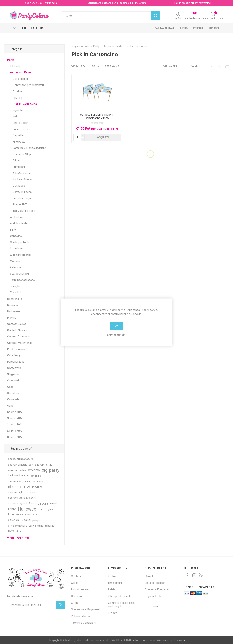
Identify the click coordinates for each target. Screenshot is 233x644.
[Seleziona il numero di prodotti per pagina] (95, 66)
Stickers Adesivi (22, 179)
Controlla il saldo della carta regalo (121, 604)
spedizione (113, 129)
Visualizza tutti (18, 538)
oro (35, 515)
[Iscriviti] (32, 605)
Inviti (16, 116)
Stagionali (13, 374)
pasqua (37, 520)
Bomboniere (15, 299)
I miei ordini (115, 583)
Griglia (220, 66)
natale (28, 515)
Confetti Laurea (17, 324)
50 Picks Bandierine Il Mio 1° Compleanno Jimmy (97, 116)
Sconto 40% (14, 431)
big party (50, 470)
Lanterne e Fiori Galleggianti (29, 148)
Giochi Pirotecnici (20, 255)
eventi (54, 503)
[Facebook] (187, 575)
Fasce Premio (21, 129)
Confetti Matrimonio (19, 343)
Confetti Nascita (17, 330)
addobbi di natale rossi (21, 465)
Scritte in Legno (22, 192)
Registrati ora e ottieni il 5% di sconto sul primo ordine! (117, 3)
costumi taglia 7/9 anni (22, 503)
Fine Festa (19, 142)
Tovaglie (15, 286)
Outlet (11, 406)
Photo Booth (20, 123)
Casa (10, 387)
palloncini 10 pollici (19, 520)
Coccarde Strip (22, 154)
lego (11, 514)
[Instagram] (194, 575)
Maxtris (12, 318)
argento (12, 470)
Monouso (16, 261)
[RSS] (201, 575)
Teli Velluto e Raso (24, 211)
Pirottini (17, 98)
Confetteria (14, 368)
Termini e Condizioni (83, 623)
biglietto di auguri (18, 476)
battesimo (34, 470)
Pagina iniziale (164, 28)
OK (117, 326)
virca (19, 531)
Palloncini (16, 267)
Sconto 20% (14, 418)
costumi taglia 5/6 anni (22, 498)
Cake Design (15, 355)
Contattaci (206, 3)
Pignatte (18, 110)
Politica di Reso (80, 616)
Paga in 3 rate (153, 596)
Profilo (178, 18)
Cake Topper (20, 79)
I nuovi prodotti (80, 589)
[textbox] (106, 16)
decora (43, 503)
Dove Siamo (152, 606)
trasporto (179, 640)
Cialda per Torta (20, 242)
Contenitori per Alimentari (28, 85)
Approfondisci (116, 335)
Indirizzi (113, 589)
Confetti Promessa (19, 337)
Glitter (16, 160)
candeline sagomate (19, 481)
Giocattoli (13, 381)
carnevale (38, 481)
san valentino (36, 526)
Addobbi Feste (19, 223)
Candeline (16, 236)
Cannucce (19, 186)
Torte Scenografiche (22, 280)
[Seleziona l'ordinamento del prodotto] (197, 66)
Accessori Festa (21, 72)
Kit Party (15, 66)
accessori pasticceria (21, 459)
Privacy (112, 613)
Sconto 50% (14, 437)
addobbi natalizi (44, 465)
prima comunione (18, 526)
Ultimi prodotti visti (119, 596)
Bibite (13, 230)
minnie (19, 515)
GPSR (74, 603)
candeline (36, 476)
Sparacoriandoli (19, 274)
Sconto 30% (14, 425)
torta (11, 531)
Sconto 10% (14, 412)
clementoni (17, 487)
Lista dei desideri (155, 583)
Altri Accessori (22, 173)
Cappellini (18, 135)
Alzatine (18, 91)
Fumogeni (19, 167)
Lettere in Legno (23, 198)
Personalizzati (16, 362)
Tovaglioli (16, 293)
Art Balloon (17, 217)
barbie (22, 470)
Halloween (13, 311)
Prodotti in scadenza (20, 349)
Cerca (184, 28)
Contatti (214, 28)
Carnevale (13, 399)
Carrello (150, 576)
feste (12, 509)
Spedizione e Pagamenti (86, 609)
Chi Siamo (77, 596)
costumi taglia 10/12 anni (22, 492)
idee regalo (47, 509)
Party (11, 60)
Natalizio (12, 305)
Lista (227, 66)
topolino (50, 526)
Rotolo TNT (20, 204)
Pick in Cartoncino (25, 104)
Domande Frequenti (157, 589)
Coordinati (16, 249)
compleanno (34, 487)
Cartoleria (13, 393)
